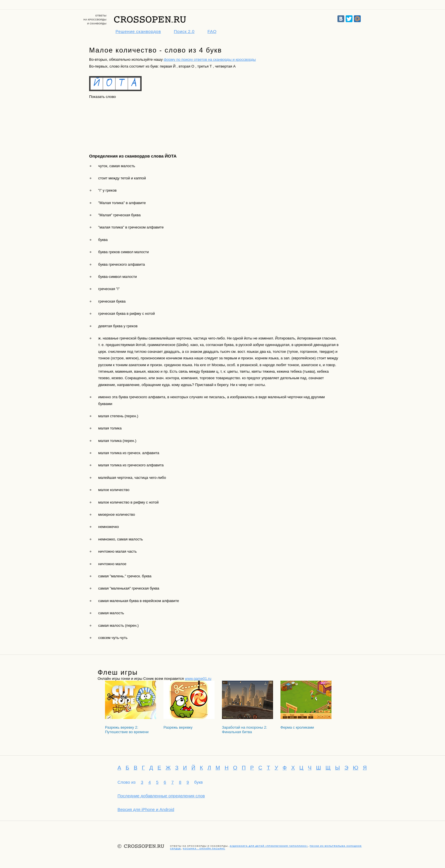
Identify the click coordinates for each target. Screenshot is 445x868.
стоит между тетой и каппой (122, 178)
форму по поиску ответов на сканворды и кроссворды (210, 59)
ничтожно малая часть (117, 551)
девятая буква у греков (118, 326)
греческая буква (112, 301)
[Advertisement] (115, 121)
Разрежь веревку (178, 727)
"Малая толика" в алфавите (122, 203)
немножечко (109, 527)
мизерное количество (117, 514)
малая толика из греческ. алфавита (129, 453)
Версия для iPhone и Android (146, 809)
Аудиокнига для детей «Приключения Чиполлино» (269, 846)
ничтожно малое (112, 564)
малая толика (110, 428)
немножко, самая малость (121, 539)
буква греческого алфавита (122, 264)
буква (103, 240)
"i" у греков (107, 190)
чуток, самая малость (117, 166)
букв (198, 782)
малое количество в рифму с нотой (128, 502)
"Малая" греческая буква (119, 215)
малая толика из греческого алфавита (131, 465)
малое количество (114, 490)
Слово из (127, 782)
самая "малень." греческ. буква (125, 576)
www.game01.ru (198, 679)
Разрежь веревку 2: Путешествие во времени (127, 730)
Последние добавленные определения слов (161, 796)
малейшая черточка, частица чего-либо (132, 478)
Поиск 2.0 (184, 31)
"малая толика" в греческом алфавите (131, 227)
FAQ (212, 31)
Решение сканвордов (138, 31)
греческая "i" (109, 289)
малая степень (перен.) (118, 416)
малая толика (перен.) (117, 441)
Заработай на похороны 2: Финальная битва (244, 730)
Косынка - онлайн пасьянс (204, 849)
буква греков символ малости (123, 252)
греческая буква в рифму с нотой (127, 314)
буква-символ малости (117, 277)
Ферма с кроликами (297, 727)
